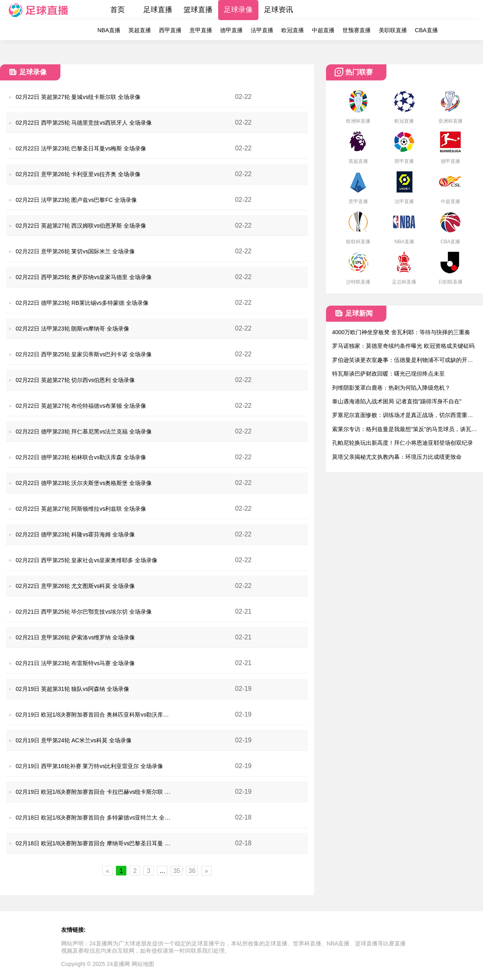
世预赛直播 (357, 30)
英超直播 (140, 30)
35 (177, 871)
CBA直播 (426, 30)
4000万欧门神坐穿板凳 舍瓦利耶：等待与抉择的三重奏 (401, 332)
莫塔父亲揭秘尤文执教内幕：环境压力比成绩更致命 (397, 457)
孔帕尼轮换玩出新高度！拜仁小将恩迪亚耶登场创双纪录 (402, 443)
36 (192, 871)
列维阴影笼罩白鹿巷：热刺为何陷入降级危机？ (391, 388)
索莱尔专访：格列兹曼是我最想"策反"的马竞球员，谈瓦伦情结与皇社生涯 (405, 430)
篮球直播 (198, 10)
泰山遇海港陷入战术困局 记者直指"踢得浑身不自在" (397, 401)
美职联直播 (393, 30)
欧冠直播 (293, 30)
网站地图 (143, 964)
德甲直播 (231, 30)
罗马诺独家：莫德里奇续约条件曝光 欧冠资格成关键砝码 (403, 346)
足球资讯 (279, 10)
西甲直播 (170, 30)
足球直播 (158, 10)
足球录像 (238, 10)
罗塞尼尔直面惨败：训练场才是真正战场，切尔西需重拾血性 (402, 416)
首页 (118, 10)
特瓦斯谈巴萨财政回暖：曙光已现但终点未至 (388, 374)
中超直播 (323, 30)
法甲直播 (262, 30)
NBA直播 (109, 30)
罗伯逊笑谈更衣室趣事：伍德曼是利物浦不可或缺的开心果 (402, 361)
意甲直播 (201, 30)
